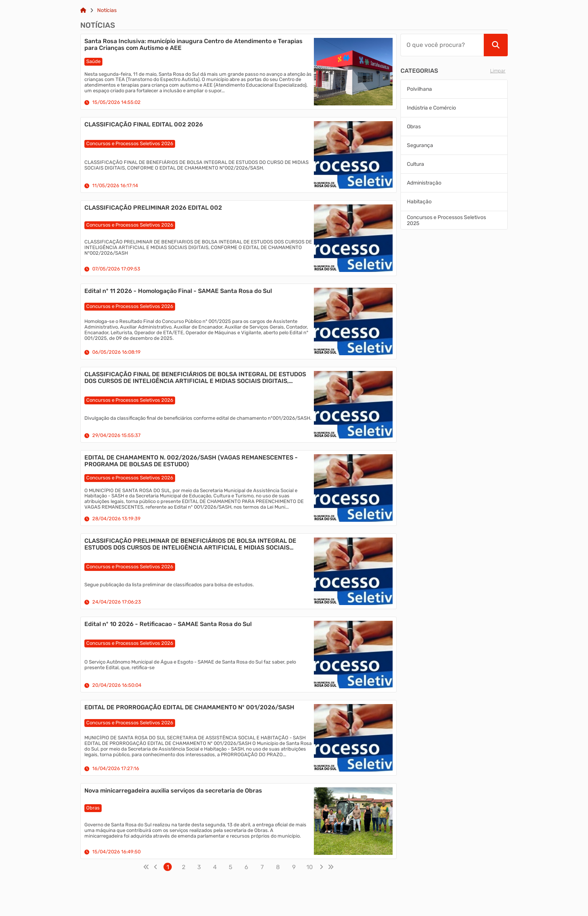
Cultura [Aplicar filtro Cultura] (415, 164)
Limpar (498, 71)
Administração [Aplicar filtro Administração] (424, 183)
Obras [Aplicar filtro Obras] (414, 127)
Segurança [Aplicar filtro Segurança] (420, 145)
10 (310, 867)
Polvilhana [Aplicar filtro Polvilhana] (419, 89)
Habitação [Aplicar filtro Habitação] (419, 202)
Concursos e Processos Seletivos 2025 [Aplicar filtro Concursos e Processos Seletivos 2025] (446, 220)
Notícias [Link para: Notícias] (107, 11)
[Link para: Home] (83, 11)
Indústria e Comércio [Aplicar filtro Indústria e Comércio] (431, 108)
